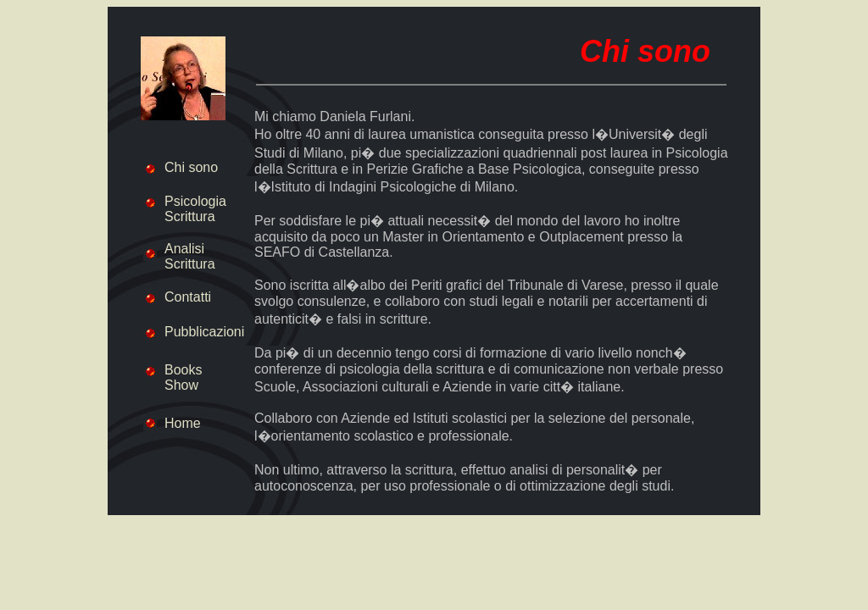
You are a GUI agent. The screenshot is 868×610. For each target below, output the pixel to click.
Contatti (188, 297)
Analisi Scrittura (190, 256)
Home (183, 423)
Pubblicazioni (204, 332)
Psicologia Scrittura (195, 209)
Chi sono (191, 167)
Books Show (183, 377)
